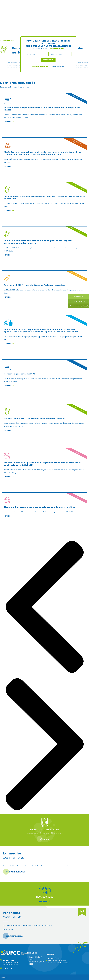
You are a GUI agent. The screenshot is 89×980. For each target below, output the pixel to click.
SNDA (31, 959)
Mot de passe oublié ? (40, 67)
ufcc (6, 977)
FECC (31, 964)
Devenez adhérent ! (57, 49)
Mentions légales (54, 958)
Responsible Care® (36, 957)
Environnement (7, 41)
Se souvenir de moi (56, 67)
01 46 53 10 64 (8, 968)
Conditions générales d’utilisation (59, 963)
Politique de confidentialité (57, 960)
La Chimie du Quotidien (37, 962)
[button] (78, 296)
